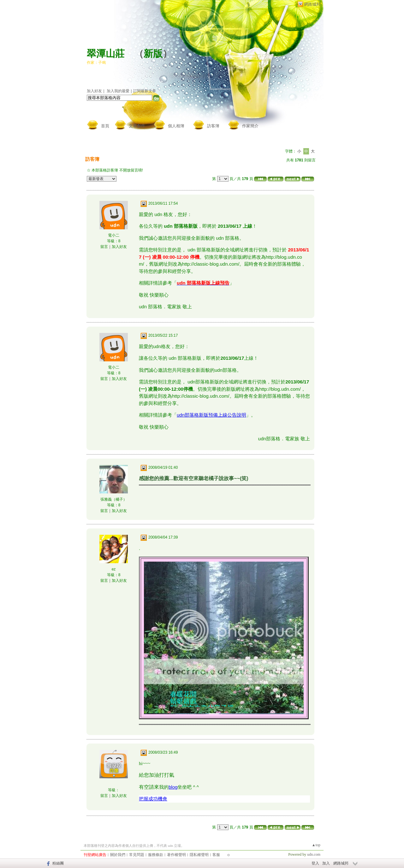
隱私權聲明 (199, 855)
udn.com (314, 854)
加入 (326, 863)
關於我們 (118, 855)
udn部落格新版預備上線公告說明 (211, 415)
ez (114, 569)
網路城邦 (312, 4)
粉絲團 (58, 863)
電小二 (114, 235)
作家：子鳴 (96, 63)
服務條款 (156, 855)
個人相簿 (176, 126)
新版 (153, 54)
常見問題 (137, 855)
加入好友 (94, 91)
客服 (216, 855)
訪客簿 (213, 126)
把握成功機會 (153, 799)
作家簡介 (250, 126)
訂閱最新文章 (145, 91)
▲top (316, 845)
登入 (315, 863)
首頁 (105, 126)
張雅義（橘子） (114, 499)
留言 (104, 247)
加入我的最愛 (118, 91)
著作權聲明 (176, 855)
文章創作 (137, 126)
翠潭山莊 (106, 54)
